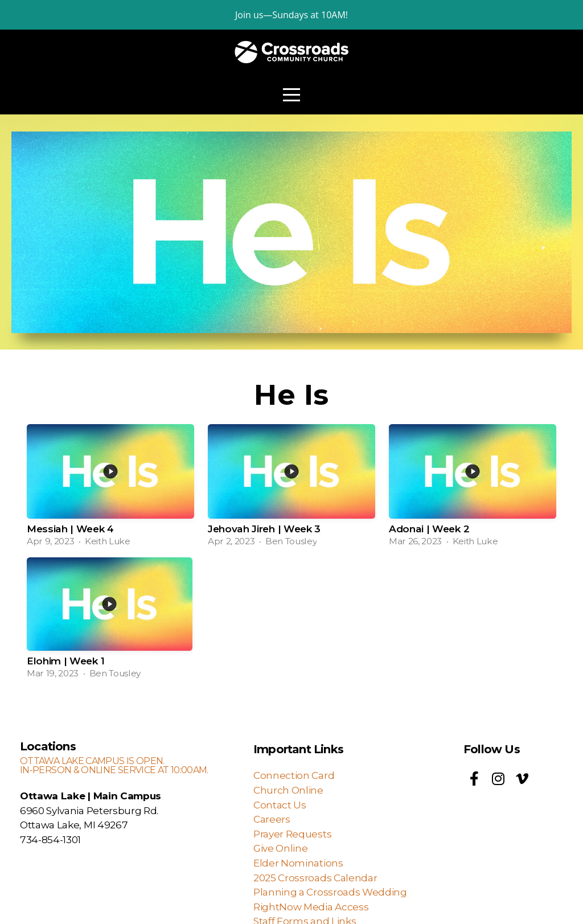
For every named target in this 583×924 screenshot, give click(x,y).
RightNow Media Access (312, 907)
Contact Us (280, 805)
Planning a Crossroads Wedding (331, 892)
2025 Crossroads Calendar (315, 878)
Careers (272, 819)
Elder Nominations (298, 863)
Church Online (288, 790)
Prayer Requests (292, 834)
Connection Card (294, 775)
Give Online (280, 848)
